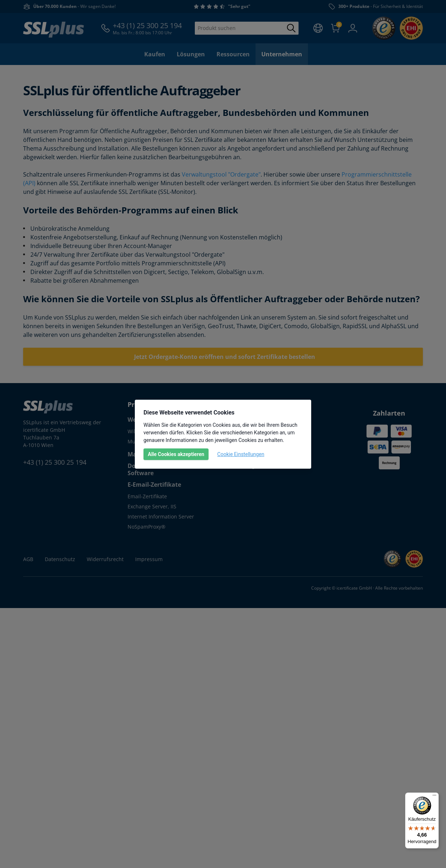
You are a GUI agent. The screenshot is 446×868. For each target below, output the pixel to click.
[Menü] (434, 797)
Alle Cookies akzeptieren (176, 454)
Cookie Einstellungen (241, 454)
